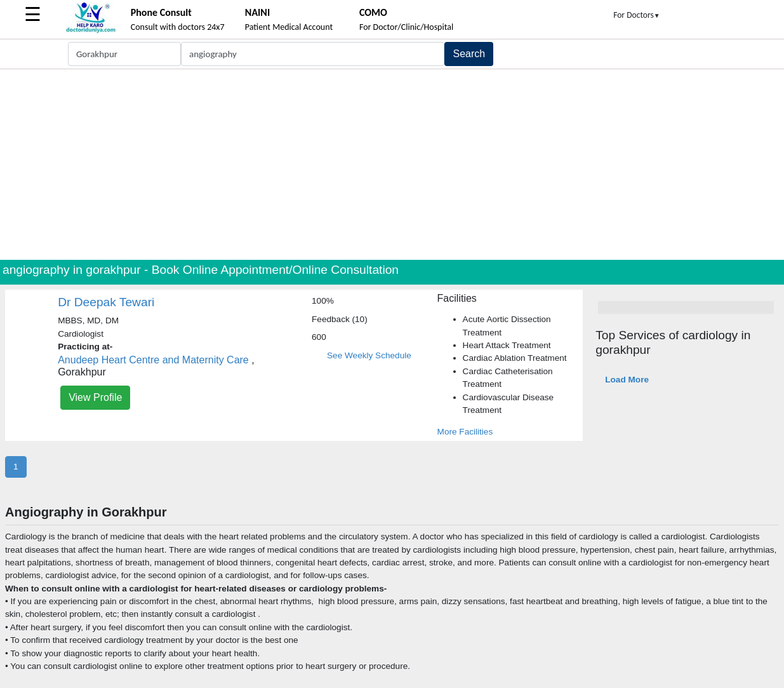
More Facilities (465, 432)
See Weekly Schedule (369, 355)
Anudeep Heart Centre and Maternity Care (153, 360)
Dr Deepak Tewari (106, 302)
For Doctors (637, 15)
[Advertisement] (392, 165)
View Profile (95, 397)
